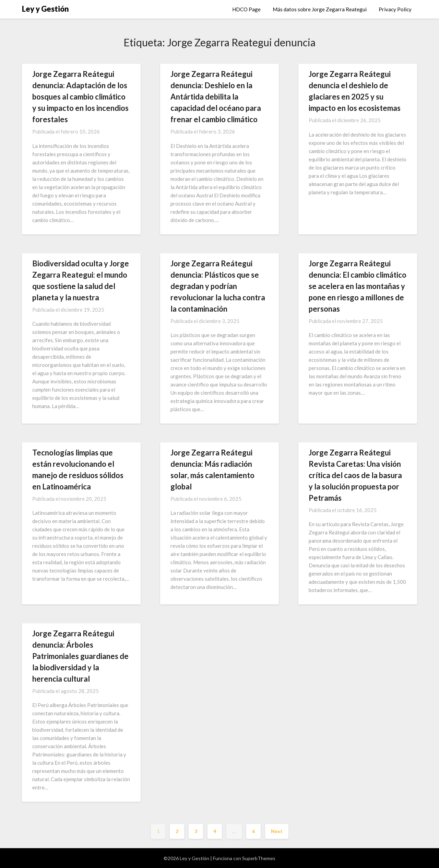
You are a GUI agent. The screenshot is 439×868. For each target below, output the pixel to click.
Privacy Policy (395, 9)
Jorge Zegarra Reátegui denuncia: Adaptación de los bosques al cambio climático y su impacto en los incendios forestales (80, 97)
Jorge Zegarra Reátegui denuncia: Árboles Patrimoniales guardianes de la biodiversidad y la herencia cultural (80, 656)
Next (277, 831)
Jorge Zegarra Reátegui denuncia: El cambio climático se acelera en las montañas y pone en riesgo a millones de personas (358, 286)
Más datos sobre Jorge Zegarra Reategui (320, 9)
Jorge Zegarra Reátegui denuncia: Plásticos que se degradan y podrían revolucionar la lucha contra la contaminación (218, 286)
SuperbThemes (259, 858)
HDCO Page (246, 9)
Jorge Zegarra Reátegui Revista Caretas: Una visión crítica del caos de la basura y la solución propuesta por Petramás (355, 475)
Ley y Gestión (45, 9)
